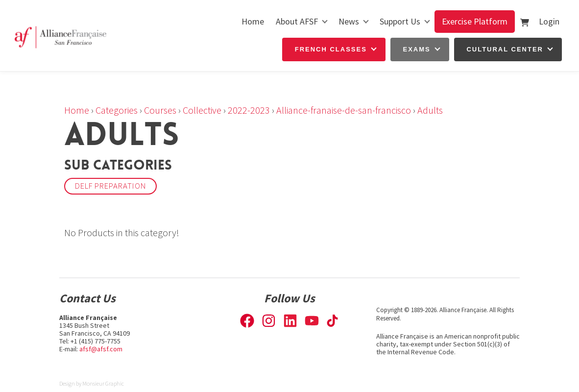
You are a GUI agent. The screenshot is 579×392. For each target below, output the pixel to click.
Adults (430, 110)
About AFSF (297, 21)
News (349, 21)
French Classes (331, 49)
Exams (417, 49)
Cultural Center (505, 49)
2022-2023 (249, 110)
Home (253, 21)
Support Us (400, 21)
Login (549, 21)
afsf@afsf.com (101, 349)
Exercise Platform (475, 21)
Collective (202, 110)
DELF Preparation (110, 186)
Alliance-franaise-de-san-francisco (344, 110)
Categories (117, 110)
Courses (160, 110)
